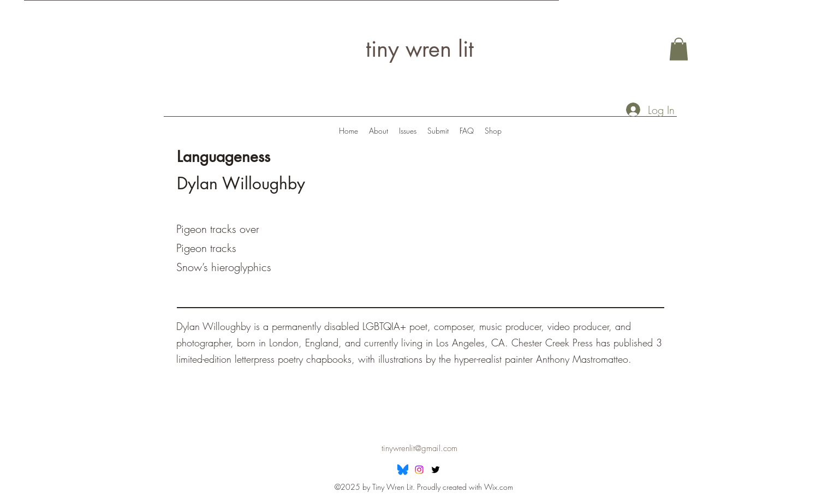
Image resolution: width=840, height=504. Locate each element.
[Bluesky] (403, 470)
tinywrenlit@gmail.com (419, 448)
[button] (679, 49)
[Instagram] (419, 470)
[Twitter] (436, 470)
